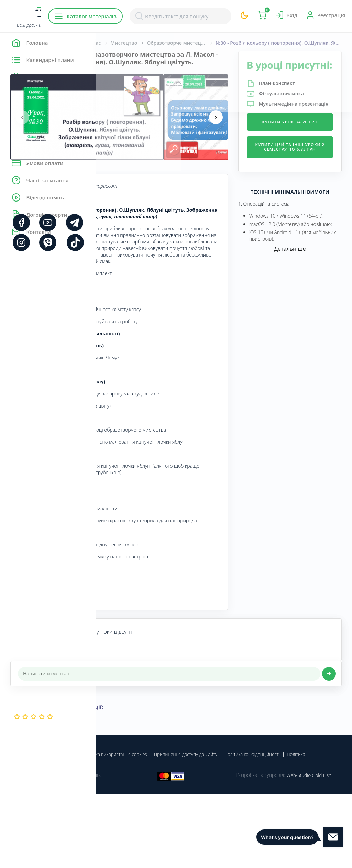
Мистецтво (220, 43)
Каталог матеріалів (140, 16)
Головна (117, 43)
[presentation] (119, 124)
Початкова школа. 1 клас (167, 43)
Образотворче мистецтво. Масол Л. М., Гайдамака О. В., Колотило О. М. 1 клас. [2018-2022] (277, 43)
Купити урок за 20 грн (306, 151)
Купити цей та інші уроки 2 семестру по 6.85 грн (306, 184)
